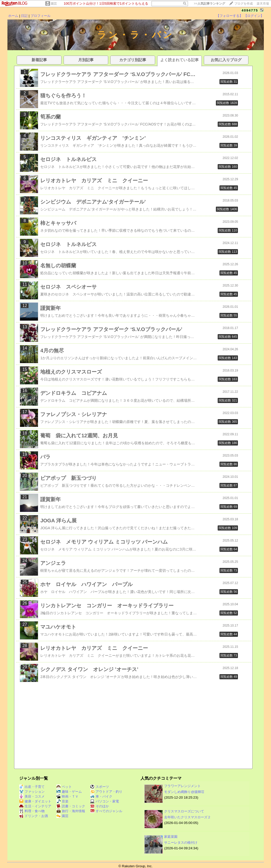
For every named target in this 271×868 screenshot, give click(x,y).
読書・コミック (71, 806)
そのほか (100, 806)
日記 (24, 16)
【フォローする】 (229, 16)
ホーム (13, 16)
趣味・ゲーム (69, 792)
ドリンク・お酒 (34, 816)
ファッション (32, 792)
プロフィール (41, 16)
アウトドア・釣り (106, 792)
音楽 (62, 801)
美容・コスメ (32, 796)
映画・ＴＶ (67, 796)
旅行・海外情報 (71, 811)
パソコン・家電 (105, 801)
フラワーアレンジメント (182, 786)
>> (209, 4)
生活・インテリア (35, 806)
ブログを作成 (244, 4)
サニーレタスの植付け (181, 843)
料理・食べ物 (32, 811)
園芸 (54, 4)
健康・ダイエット (35, 801)
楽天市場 (263, 4)
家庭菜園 (171, 837)
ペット (64, 787)
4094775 (250, 10)
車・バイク (101, 796)
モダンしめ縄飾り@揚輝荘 (184, 792)
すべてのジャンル (106, 811)
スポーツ (100, 787)
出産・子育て (32, 787)
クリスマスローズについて (184, 811)
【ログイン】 (254, 16)
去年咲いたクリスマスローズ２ (187, 817)
